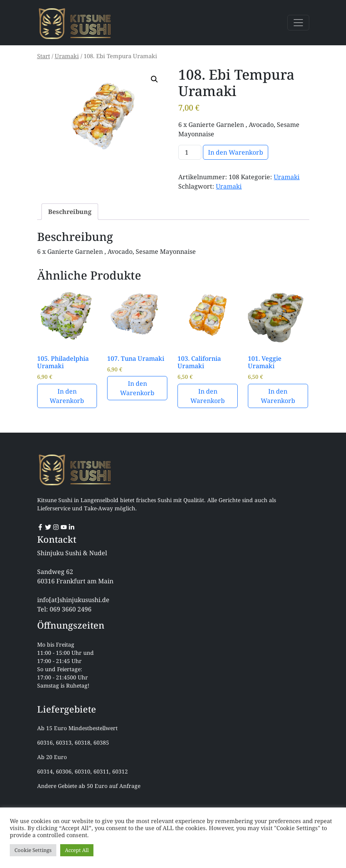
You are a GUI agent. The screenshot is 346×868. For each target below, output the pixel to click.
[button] (154, 79)
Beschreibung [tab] (70, 212)
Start (44, 56)
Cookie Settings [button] (33, 850)
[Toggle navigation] (298, 23)
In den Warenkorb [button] (67, 396)
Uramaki (67, 56)
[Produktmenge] (190, 152)
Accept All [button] (77, 850)
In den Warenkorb (236, 152)
